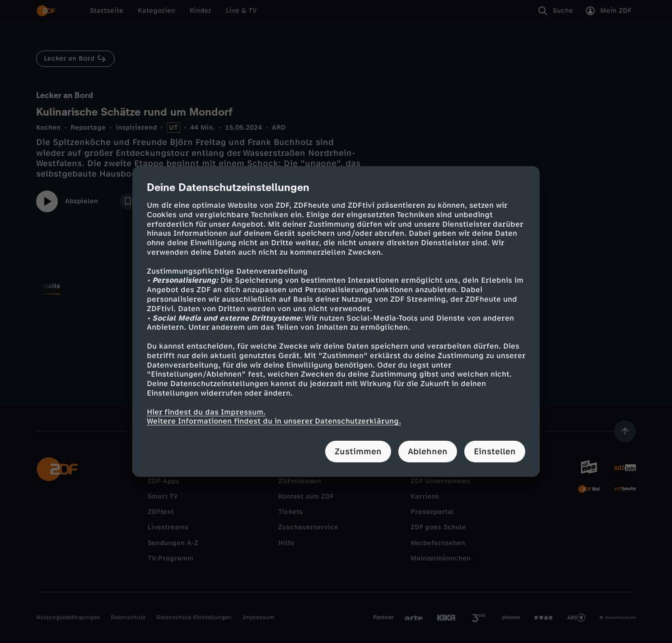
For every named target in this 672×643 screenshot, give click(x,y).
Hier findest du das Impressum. (206, 412)
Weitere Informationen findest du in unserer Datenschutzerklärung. (274, 421)
